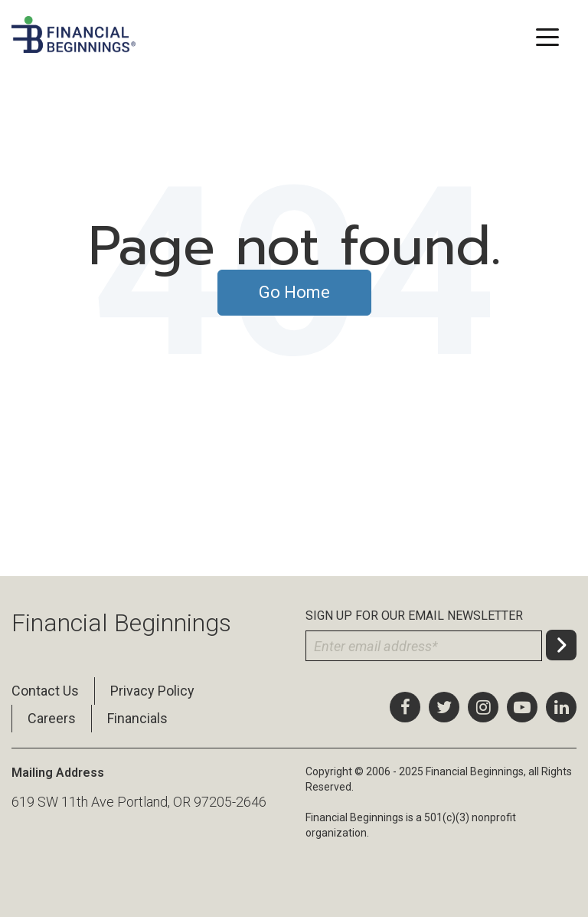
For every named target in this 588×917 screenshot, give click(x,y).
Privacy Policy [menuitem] (152, 691)
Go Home (294, 292)
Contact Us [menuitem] (45, 691)
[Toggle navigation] (547, 36)
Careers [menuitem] (52, 718)
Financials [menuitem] (137, 718)
